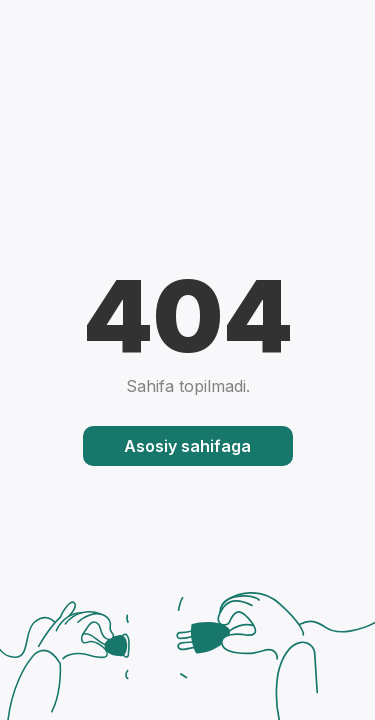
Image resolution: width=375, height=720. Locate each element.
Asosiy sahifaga (187, 446)
